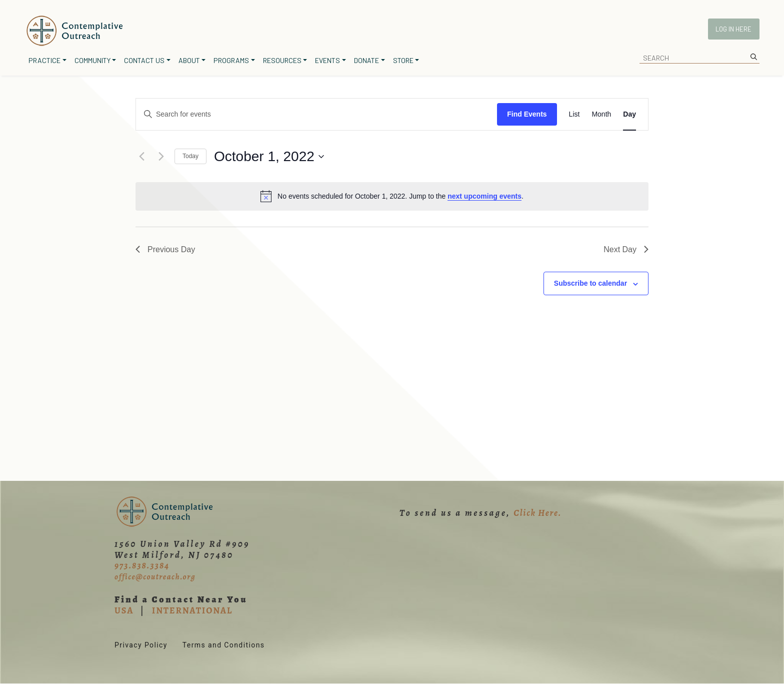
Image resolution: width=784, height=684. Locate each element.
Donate (366, 60)
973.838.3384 (142, 565)
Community (92, 60)
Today (190, 156)
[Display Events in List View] (574, 114)
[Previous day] (141, 157)
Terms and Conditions (224, 645)
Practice (44, 60)
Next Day (626, 249)
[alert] (392, 196)
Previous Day (165, 249)
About (189, 60)
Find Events (527, 114)
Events (327, 60)
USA (124, 610)
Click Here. (537, 513)
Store (403, 60)
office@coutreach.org (155, 577)
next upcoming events (484, 196)
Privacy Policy (141, 645)
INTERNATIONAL (192, 610)
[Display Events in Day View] (629, 114)
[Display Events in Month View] (601, 114)
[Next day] (161, 157)
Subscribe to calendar (590, 283)
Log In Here (733, 29)
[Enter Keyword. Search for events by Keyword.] (316, 114)
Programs (231, 60)
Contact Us (144, 60)
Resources (282, 60)
